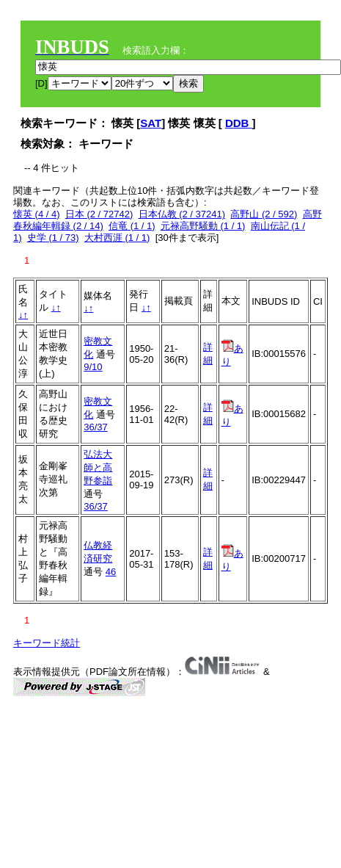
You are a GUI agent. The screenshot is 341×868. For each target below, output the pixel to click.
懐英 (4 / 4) (37, 214)
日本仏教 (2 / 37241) (182, 214)
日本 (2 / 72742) (99, 214)
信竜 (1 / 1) (132, 226)
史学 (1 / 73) (53, 238)
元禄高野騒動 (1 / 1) (203, 226)
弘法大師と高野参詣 (98, 467)
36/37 (96, 427)
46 (111, 572)
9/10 (93, 367)
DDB (239, 123)
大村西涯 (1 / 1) (117, 238)
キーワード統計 (47, 643)
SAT (151, 123)
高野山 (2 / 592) (264, 214)
